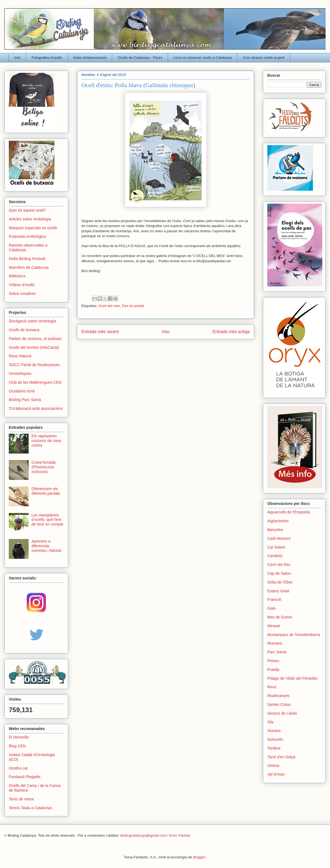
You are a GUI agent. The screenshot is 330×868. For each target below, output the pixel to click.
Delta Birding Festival (27, 259)
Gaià (271, 608)
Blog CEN (17, 746)
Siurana (274, 731)
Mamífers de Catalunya (29, 267)
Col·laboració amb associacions (36, 408)
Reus (272, 687)
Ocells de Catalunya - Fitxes (140, 58)
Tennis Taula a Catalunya (30, 808)
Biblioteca (17, 276)
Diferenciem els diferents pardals (46, 491)
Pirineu (273, 661)
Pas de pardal (133, 306)
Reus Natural (20, 356)
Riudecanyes (278, 696)
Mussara (275, 643)
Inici (17, 58)
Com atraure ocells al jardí (264, 58)
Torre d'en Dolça (281, 757)
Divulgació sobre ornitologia (32, 321)
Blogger (199, 857)
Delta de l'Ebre (280, 582)
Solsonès (275, 739)
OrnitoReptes (20, 374)
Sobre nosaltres (22, 294)
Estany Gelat (278, 591)
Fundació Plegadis (25, 777)
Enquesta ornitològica (27, 236)
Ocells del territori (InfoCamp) (34, 347)
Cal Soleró (276, 547)
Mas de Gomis (280, 617)
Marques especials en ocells (33, 228)
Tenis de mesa (21, 799)
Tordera (274, 748)
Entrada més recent (100, 332)
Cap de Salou (279, 573)
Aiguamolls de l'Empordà (288, 512)
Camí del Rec (279, 565)
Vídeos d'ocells (22, 285)
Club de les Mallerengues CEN (35, 382)
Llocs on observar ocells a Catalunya (203, 58)
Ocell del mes (109, 306)
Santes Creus (279, 704)
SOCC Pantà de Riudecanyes (34, 365)
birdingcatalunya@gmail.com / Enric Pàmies (156, 835)
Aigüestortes (278, 521)
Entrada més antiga (231, 332)
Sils (270, 722)
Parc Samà (277, 652)
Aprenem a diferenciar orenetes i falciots (47, 546)
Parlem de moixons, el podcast (35, 339)
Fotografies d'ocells (47, 58)
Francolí (274, 599)
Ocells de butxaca (24, 330)
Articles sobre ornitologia (30, 219)
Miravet (274, 626)
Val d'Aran (276, 774)
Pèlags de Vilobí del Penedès (292, 678)
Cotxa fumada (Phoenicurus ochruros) (44, 467)
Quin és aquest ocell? (27, 210)
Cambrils (275, 556)
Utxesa (273, 765)
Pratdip (273, 670)
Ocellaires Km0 (22, 391)
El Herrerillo (19, 737)
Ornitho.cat (18, 768)
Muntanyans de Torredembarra (294, 635)
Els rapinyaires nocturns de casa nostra (46, 441)
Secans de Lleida (282, 713)
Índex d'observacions (90, 58)
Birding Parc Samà (25, 400)
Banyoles (275, 530)
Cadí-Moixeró (279, 538)
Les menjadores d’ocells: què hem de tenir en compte (48, 520)
